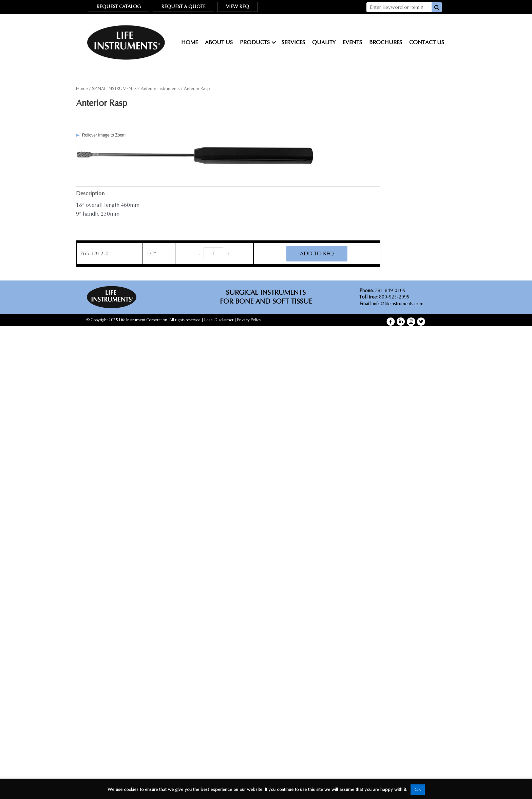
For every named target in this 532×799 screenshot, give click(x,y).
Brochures (386, 42)
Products (255, 42)
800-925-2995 (384, 297)
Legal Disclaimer (219, 320)
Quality (324, 42)
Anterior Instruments (160, 89)
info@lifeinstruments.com (398, 304)
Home (189, 42)
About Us (219, 42)
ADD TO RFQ (317, 253)
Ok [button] (418, 789)
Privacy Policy (249, 320)
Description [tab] (90, 193)
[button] (391, 322)
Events (352, 42)
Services (293, 42)
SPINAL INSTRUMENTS (114, 89)
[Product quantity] (213, 254)
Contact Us (427, 42)
